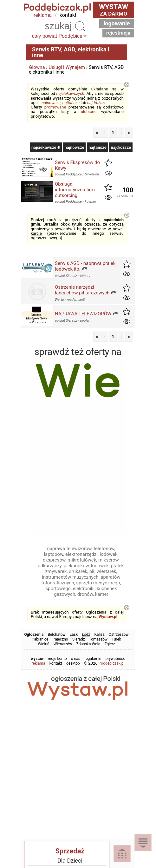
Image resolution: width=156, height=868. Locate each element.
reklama (43, 15)
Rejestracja (118, 33)
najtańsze (71, 103)
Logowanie (117, 23)
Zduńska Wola (88, 644)
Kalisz (100, 635)
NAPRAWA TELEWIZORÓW (83, 314)
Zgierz (110, 644)
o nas (76, 659)
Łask (74, 635)
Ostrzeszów (119, 635)
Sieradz (79, 639)
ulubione (89, 112)
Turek (116, 639)
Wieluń (43, 644)
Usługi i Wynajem (67, 67)
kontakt (68, 15)
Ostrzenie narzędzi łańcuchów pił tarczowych (82, 290)
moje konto (57, 659)
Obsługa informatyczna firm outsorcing (75, 190)
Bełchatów (56, 635)
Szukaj (80, 26)
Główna (37, 67)
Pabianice (40, 639)
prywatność (115, 659)
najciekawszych (70, 93)
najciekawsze (46, 147)
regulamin (93, 659)
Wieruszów (63, 644)
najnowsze (51, 103)
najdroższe (97, 103)
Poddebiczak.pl (112, 663)
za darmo (114, 10)
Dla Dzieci (70, 861)
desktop (73, 663)
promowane (55, 107)
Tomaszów (98, 639)
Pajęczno (60, 639)
